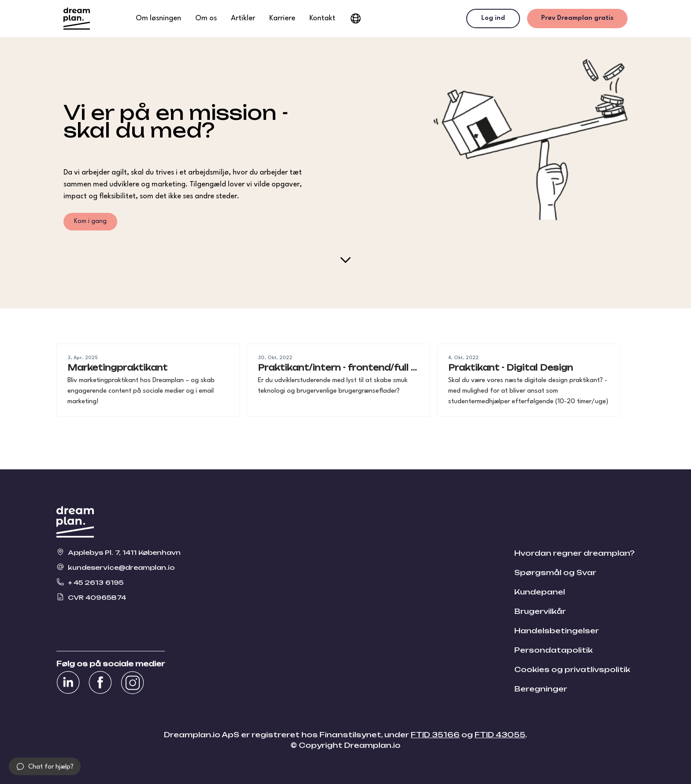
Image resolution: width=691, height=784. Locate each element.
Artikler (243, 18)
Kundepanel (540, 592)
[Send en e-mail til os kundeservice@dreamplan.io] (119, 567)
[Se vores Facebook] (100, 682)
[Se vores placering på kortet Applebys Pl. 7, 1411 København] (119, 552)
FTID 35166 (435, 735)
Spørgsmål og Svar (555, 572)
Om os (206, 18)
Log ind (493, 18)
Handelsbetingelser (557, 631)
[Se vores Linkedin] (68, 682)
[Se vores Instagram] (132, 682)
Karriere (282, 18)
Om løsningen (158, 18)
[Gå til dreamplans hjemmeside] (77, 19)
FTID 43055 (500, 735)
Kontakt (322, 18)
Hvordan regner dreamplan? (574, 553)
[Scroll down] (345, 260)
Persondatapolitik (554, 650)
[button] (45, 766)
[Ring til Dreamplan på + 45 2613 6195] (119, 582)
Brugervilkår (540, 611)
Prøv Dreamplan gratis (577, 18)
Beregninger (541, 689)
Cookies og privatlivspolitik (572, 669)
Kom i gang (90, 221)
